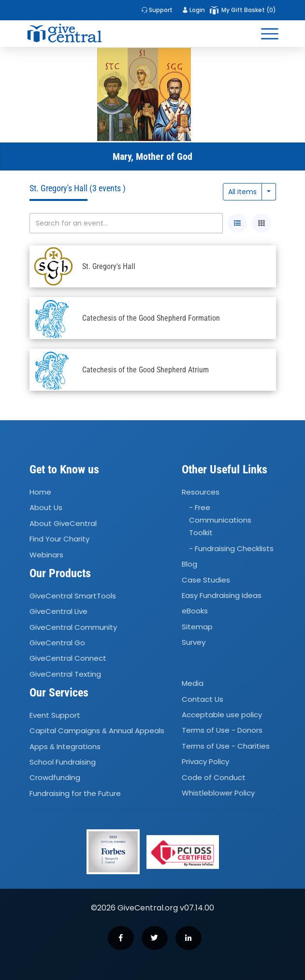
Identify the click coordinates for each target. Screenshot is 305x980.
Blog (189, 564)
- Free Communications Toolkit (220, 520)
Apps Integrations (65, 746)
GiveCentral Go (57, 643)
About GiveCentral (63, 523)
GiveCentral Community (73, 627)
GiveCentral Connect (68, 658)
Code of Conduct (214, 777)
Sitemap (197, 627)
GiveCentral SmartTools (73, 596)
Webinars (46, 555)
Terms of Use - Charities (226, 746)
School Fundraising (63, 762)
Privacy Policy (205, 761)
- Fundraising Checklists (231, 548)
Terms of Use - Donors (222, 731)
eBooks (195, 611)
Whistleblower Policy (218, 793)
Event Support (55, 715)
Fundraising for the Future (75, 793)
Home (40, 492)
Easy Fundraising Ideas (222, 595)
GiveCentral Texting (65, 674)
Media (193, 683)
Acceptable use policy (222, 715)
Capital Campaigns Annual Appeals (97, 731)
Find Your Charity (59, 539)
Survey (194, 642)
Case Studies (206, 580)
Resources (201, 492)
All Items (242, 192)
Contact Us (203, 699)
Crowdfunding (55, 777)
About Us (46, 508)
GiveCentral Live (58, 611)
